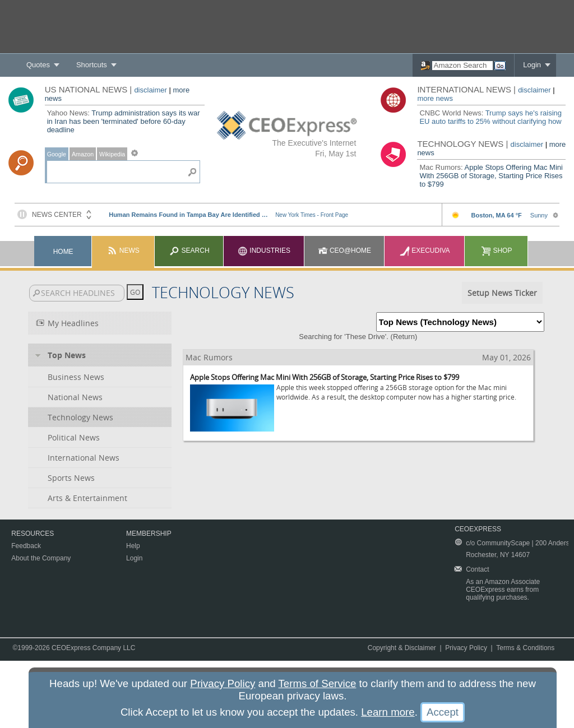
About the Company (41, 558)
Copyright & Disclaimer (402, 648)
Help (133, 546)
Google (57, 154)
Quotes (38, 65)
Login (532, 65)
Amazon (83, 154)
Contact (477, 569)
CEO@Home (345, 251)
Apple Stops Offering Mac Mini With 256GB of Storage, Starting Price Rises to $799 (491, 176)
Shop (496, 251)
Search (189, 251)
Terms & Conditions (525, 648)
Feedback (26, 546)
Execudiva (425, 251)
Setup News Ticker (502, 293)
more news (435, 98)
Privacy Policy (466, 648)
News (123, 251)
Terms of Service (318, 683)
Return (404, 337)
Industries (264, 251)
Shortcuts (92, 65)
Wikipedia (112, 154)
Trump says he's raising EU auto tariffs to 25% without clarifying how (490, 117)
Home (63, 252)
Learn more (388, 712)
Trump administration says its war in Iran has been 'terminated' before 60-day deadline (124, 121)
